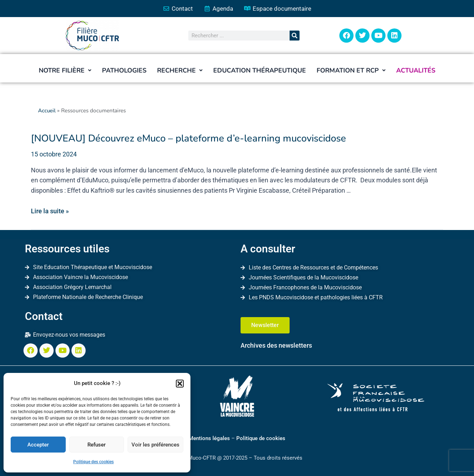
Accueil (47, 111)
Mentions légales (209, 438)
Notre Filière (65, 71)
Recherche (180, 71)
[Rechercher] (295, 36)
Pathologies (124, 71)
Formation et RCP (351, 71)
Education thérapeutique (260, 71)
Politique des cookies (93, 462)
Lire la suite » (50, 211)
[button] (180, 384)
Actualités (416, 71)
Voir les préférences (155, 445)
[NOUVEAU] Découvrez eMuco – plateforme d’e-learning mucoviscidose (181, 138)
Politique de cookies (261, 438)
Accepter (38, 445)
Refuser (96, 445)
